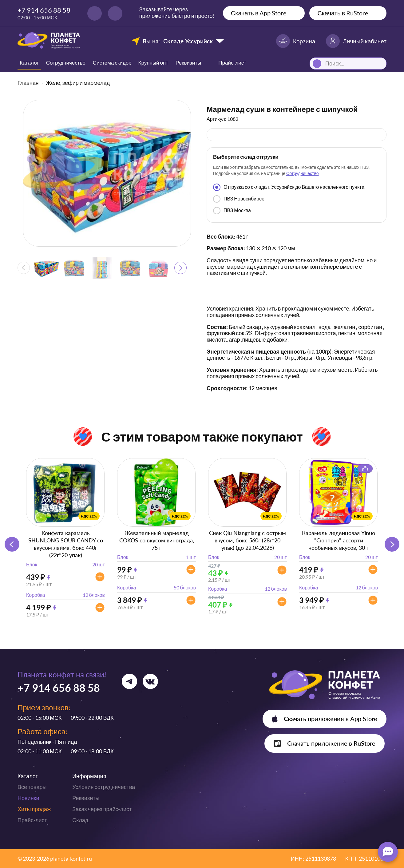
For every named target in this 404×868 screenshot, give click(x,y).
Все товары (32, 787)
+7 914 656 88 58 (44, 10)
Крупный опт (153, 63)
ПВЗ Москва (232, 211)
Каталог (29, 63)
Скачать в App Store (259, 13)
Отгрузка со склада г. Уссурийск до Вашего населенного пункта (289, 187)
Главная (28, 83)
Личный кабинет (356, 41)
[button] (180, 268)
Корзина (296, 41)
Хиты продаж (34, 809)
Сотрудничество (66, 63)
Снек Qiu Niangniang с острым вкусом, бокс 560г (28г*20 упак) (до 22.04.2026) (248, 540)
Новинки (28, 798)
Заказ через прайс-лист (102, 809)
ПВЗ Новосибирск (238, 199)
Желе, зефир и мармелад (78, 83)
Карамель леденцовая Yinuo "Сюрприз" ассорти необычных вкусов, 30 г (339, 540)
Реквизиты (188, 63)
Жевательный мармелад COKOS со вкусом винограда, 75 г (157, 540)
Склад (80, 820)
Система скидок (112, 63)
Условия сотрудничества (104, 787)
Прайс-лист (32, 820)
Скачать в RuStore (343, 13)
